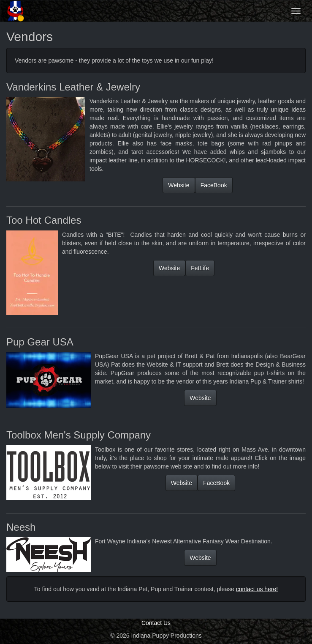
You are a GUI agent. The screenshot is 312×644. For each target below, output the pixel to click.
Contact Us (156, 623)
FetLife (200, 268)
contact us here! (257, 589)
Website (179, 185)
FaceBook (214, 185)
